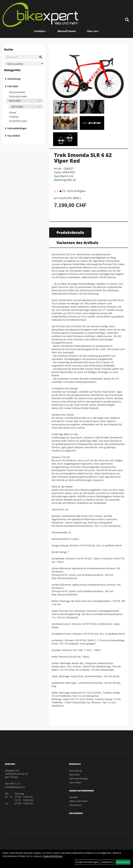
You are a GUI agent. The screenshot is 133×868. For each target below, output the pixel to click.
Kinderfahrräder (18, 121)
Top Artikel (14, 136)
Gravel (12, 112)
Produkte (40, 31)
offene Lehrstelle (78, 801)
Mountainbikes (17, 92)
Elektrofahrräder (18, 96)
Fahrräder (13, 86)
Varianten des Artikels (77, 243)
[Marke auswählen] (24, 64)
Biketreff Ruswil (67, 31)
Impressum (75, 805)
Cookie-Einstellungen (88, 862)
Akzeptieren (123, 862)
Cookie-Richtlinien (53, 856)
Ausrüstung (14, 79)
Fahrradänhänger (17, 128)
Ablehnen (108, 862)
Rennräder (15, 101)
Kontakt (73, 797)
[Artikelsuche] (127, 20)
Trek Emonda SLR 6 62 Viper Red (83, 158)
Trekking (14, 117)
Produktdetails (70, 232)
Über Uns (93, 31)
